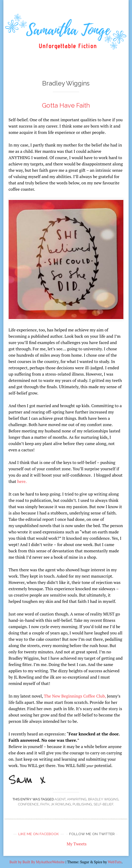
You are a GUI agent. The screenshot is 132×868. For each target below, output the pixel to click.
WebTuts (115, 862)
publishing (82, 804)
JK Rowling (61, 804)
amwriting (77, 799)
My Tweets (76, 844)
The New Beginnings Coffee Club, (75, 696)
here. (22, 481)
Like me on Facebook (39, 834)
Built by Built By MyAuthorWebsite (37, 862)
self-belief (103, 804)
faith (45, 804)
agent (60, 799)
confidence (28, 804)
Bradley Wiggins (103, 799)
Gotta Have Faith (66, 105)
